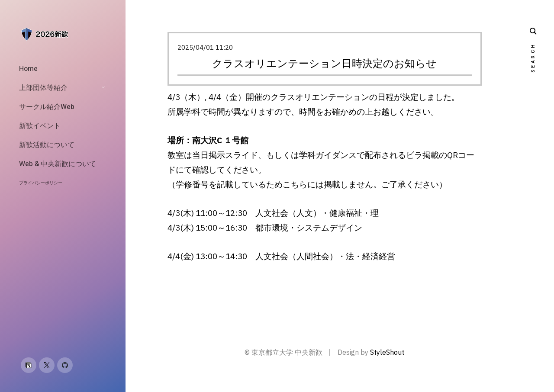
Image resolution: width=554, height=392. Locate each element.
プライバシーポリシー (41, 183)
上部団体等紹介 (43, 88)
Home (28, 69)
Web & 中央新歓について (58, 164)
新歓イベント (40, 126)
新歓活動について (47, 145)
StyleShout (387, 352)
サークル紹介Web (47, 107)
